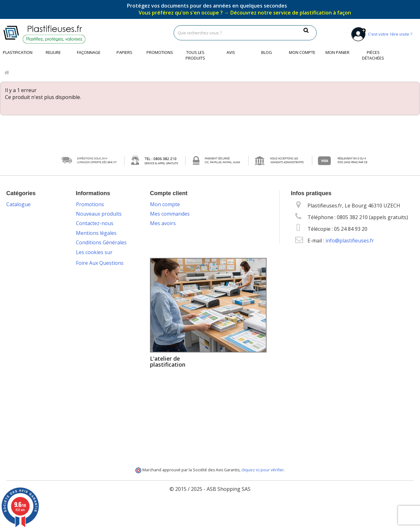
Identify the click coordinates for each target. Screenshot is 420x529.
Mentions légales (96, 233)
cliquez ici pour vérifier (263, 493)
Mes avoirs (163, 223)
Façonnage (89, 52)
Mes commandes (170, 214)
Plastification (18, 52)
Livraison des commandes (92, 315)
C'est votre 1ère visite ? (380, 34)
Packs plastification (98, 302)
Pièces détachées (373, 55)
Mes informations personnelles (187, 242)
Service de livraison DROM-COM (98, 375)
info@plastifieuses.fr (350, 241)
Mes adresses (166, 233)
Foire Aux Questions (100, 407)
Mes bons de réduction (177, 252)
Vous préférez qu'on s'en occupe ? (245, 13)
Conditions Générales (101, 242)
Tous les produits (195, 55)
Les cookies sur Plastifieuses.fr (94, 256)
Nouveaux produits (99, 214)
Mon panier (337, 52)
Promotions (160, 52)
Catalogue (18, 204)
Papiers (124, 52)
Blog (267, 52)
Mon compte (302, 52)
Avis (231, 52)
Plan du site (90, 388)
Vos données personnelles (91, 272)
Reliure (53, 52)
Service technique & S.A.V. (106, 345)
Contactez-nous (95, 223)
